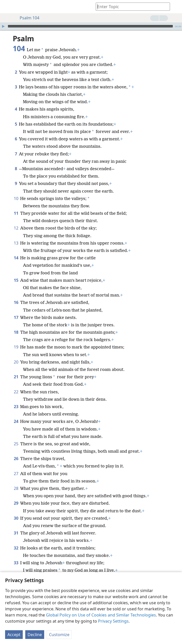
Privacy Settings (113, 621)
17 (16, 317)
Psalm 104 (27, 18)
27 (16, 474)
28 (16, 488)
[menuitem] (8, 7)
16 (16, 302)
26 (16, 459)
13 (16, 243)
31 (16, 533)
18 (16, 332)
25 (16, 444)
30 (16, 518)
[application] (91, 26)
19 (16, 347)
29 (16, 503)
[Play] (3, 26)
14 (16, 258)
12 (16, 228)
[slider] (90, 26)
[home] (8, 7)
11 (16, 213)
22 (16, 392)
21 (16, 377)
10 (16, 198)
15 (16, 280)
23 (16, 407)
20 (16, 362)
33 (16, 563)
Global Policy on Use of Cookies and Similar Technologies (101, 615)
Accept (14, 635)
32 (16, 548)
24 (16, 421)
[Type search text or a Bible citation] (130, 6)
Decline (35, 635)
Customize (59, 635)
